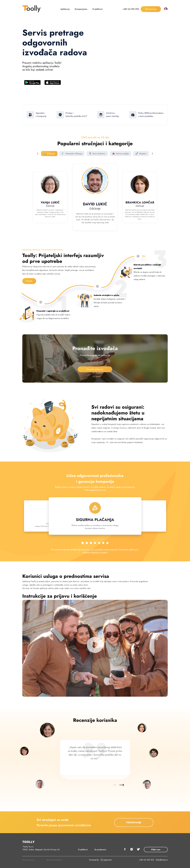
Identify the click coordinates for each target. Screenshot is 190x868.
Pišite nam (156, 850)
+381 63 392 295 (131, 9)
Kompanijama (81, 9)
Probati (29, 281)
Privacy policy (28, 860)
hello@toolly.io (162, 860)
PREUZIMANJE (134, 823)
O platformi (98, 9)
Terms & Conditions (54, 860)
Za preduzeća (100, 850)
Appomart (106, 860)
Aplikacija (65, 9)
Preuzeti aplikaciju (95, 369)
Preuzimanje (151, 9)
